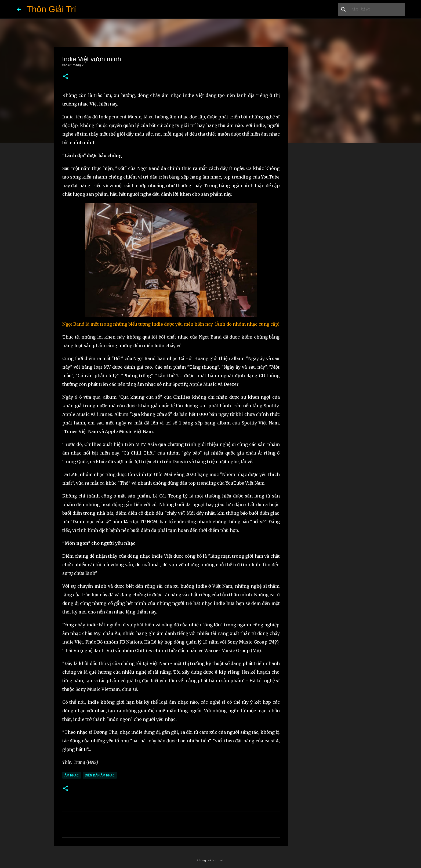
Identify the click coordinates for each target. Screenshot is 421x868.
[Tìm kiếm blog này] (377, 9)
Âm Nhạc (72, 775)
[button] (66, 77)
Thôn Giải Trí (51, 9)
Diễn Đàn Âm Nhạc (100, 775)
